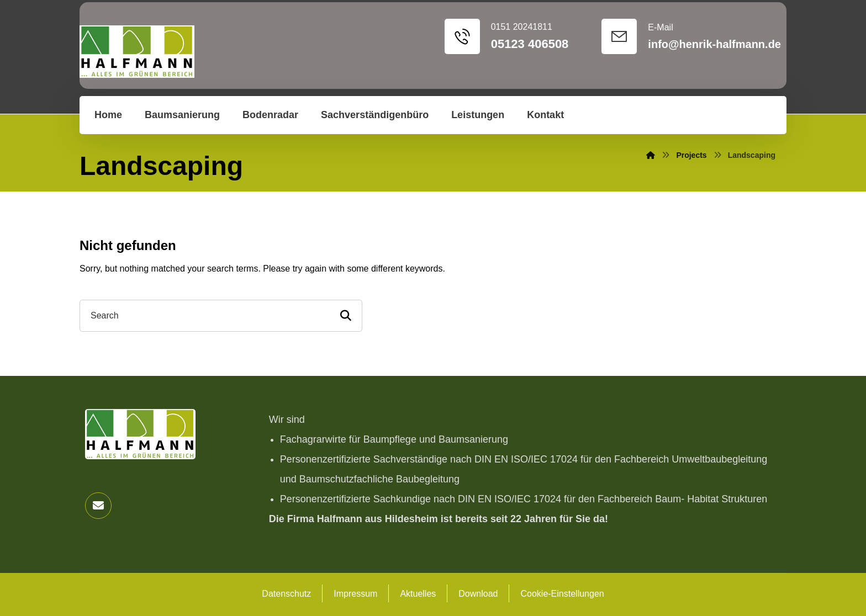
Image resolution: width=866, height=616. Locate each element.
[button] (98, 506)
